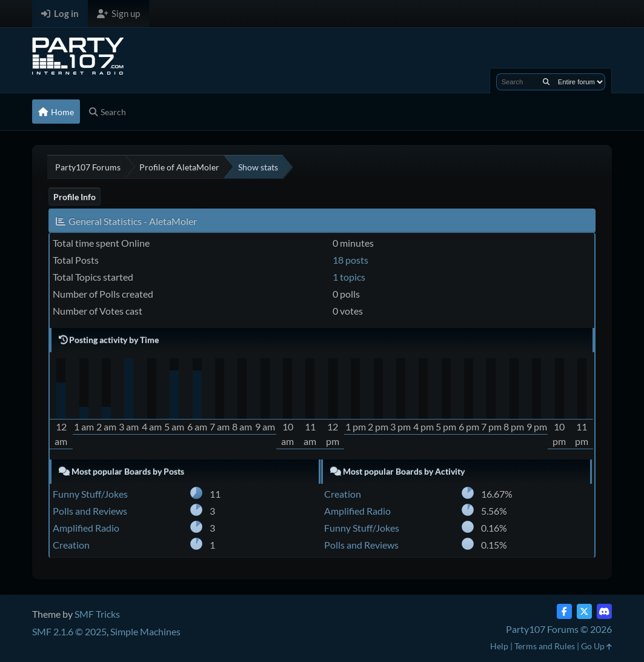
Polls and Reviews (90, 511)
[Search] (546, 82)
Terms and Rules (545, 646)
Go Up (596, 646)
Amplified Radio (86, 528)
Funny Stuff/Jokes (90, 494)
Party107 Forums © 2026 (559, 629)
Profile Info (75, 197)
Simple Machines (145, 631)
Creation (71, 545)
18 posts (350, 260)
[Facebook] (564, 611)
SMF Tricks (97, 614)
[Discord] (604, 611)
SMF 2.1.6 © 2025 (69, 631)
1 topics (349, 277)
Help (499, 646)
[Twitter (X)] (584, 611)
